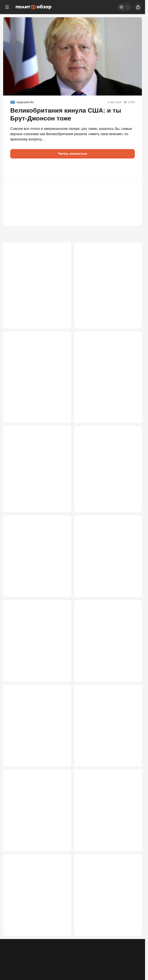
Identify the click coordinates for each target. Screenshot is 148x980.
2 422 (132, 778)
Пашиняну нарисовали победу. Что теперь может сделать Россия (36, 747)
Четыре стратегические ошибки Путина (33, 658)
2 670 (61, 778)
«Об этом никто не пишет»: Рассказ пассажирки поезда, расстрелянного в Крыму (107, 290)
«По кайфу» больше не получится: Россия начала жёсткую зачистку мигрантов (36, 384)
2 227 (132, 956)
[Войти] (138, 7)
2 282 (61, 956)
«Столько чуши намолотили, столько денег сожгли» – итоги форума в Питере (103, 384)
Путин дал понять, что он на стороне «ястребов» (102, 831)
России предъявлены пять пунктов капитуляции (107, 569)
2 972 (132, 605)
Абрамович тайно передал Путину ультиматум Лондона (36, 288)
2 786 (61, 694)
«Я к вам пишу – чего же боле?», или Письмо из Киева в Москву (34, 920)
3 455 (132, 427)
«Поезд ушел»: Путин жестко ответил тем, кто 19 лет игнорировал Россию (102, 661)
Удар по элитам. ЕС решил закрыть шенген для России (36, 831)
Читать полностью (73, 154)
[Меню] (7, 7)
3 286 (132, 516)
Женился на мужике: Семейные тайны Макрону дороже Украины (105, 920)
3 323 (61, 516)
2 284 (132, 867)
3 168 (61, 605)
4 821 (61, 329)
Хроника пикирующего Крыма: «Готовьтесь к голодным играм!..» (106, 480)
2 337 (61, 867)
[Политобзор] (34, 7)
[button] (15, 170)
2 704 (132, 694)
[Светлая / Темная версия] (125, 7)
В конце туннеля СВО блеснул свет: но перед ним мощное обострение (37, 480)
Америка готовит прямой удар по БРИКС (106, 747)
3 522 (61, 427)
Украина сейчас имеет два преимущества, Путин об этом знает (37, 569)
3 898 (132, 329)
